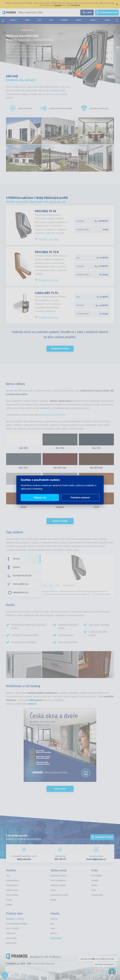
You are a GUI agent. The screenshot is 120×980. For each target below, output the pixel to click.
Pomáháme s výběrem (15, 919)
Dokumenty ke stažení (59, 895)
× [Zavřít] (117, 4)
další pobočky (56, 938)
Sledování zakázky (58, 885)
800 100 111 (60, 859)
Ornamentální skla (18, 593)
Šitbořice (54, 919)
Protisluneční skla (18, 584)
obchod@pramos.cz (96, 859)
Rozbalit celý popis (49, 239)
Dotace (53, 890)
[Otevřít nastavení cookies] (5, 975)
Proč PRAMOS (97, 876)
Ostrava (54, 933)
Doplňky (9, 905)
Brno (52, 924)
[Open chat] (112, 972)
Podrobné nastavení (80, 498)
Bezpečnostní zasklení (20, 576)
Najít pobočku (24, 859)
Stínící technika (12, 895)
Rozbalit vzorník (60, 521)
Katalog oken (60, 789)
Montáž (53, 900)
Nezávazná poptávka (60, 349)
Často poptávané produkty (17, 924)
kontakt (58, 5)
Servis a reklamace (58, 881)
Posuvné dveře (12, 885)
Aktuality (95, 881)
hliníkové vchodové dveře (53, 415)
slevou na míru (53, 94)
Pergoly (9, 900)
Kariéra (94, 885)
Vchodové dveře (13, 881)
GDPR (94, 890)
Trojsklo (14, 567)
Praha (53, 929)
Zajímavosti (11, 933)
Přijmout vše (40, 498)
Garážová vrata (12, 890)
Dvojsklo (14, 559)
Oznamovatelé (97, 895)
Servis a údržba (12, 929)
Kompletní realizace (58, 876)
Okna (8, 876)
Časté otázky (11, 938)
